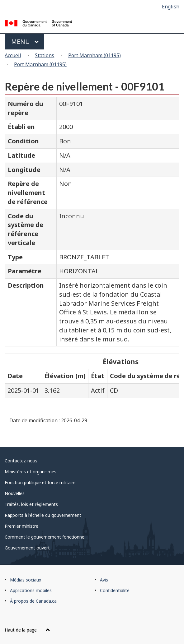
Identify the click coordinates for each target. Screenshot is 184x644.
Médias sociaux (26, 580)
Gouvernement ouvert (27, 548)
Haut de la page (27, 630)
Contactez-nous (21, 461)
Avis (104, 580)
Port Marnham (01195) (94, 55)
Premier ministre (21, 526)
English (171, 7)
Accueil (13, 55)
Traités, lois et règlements (31, 504)
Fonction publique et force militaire (40, 482)
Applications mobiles (31, 590)
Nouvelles (15, 493)
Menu (25, 42)
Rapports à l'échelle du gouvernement (43, 515)
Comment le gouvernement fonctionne (45, 537)
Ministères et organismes (31, 472)
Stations (45, 55)
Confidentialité (115, 590)
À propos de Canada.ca (33, 601)
